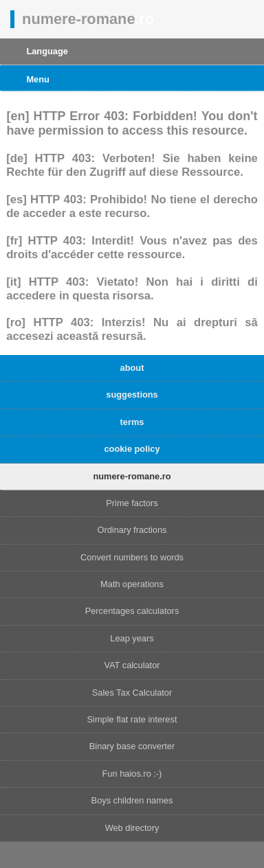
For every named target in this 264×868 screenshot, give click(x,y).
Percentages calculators (132, 611)
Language (47, 51)
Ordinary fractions (132, 530)
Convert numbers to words (132, 557)
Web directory (132, 828)
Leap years (132, 638)
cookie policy (132, 449)
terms (132, 422)
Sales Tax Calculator (132, 693)
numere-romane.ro (132, 476)
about (132, 368)
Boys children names (132, 800)
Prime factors (132, 503)
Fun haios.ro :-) (132, 774)
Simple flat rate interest (132, 719)
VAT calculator (132, 665)
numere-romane (88, 19)
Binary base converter (132, 746)
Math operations (132, 584)
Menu (37, 79)
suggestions (132, 395)
